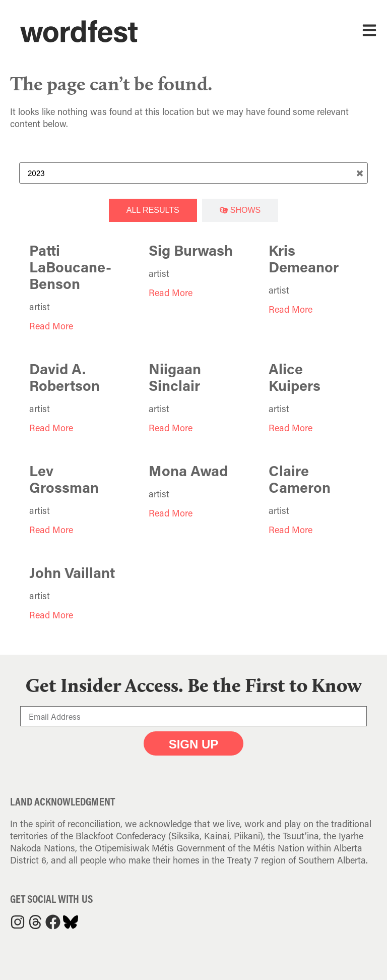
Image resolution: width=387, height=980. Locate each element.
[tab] (153, 210)
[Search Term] (193, 173)
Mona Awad (188, 471)
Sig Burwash (191, 250)
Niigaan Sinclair (175, 377)
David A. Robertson (64, 377)
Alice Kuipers (295, 377)
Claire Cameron (300, 479)
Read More (51, 326)
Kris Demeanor (304, 258)
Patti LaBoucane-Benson (70, 267)
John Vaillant (72, 572)
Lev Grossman (64, 479)
